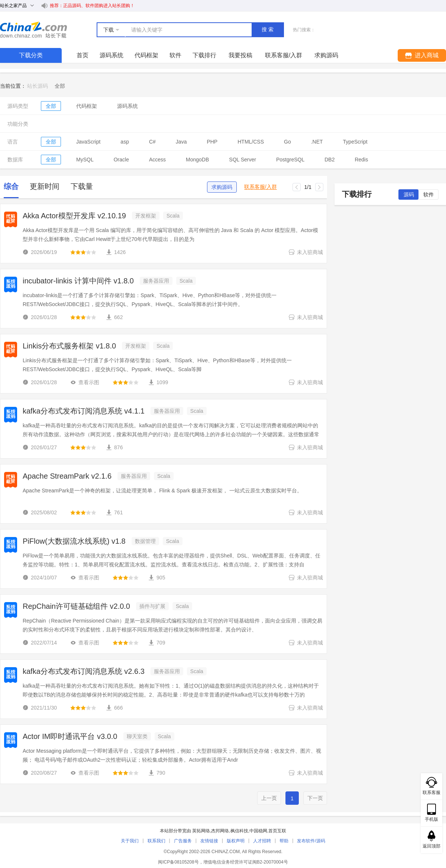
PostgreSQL (290, 160)
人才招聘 (262, 841)
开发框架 (146, 216)
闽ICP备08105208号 (178, 862)
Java (181, 142)
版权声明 (236, 841)
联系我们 (156, 841)
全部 (51, 106)
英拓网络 (201, 831)
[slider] (83, 252)
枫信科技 (239, 831)
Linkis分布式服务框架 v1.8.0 (69, 346)
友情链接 (209, 841)
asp (125, 142)
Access (157, 160)
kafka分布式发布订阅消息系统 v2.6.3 (84, 671)
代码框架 (146, 55)
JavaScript (88, 142)
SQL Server (243, 160)
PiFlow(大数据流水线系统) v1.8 (74, 541)
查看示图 (85, 382)
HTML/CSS (251, 142)
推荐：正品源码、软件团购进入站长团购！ (92, 6)
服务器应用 (156, 281)
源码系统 (111, 55)
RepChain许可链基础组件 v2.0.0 (76, 606)
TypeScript (355, 142)
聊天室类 (137, 736)
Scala (173, 216)
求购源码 (222, 187)
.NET (317, 142)
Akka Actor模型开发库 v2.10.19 (74, 216)
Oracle (121, 160)
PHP (212, 142)
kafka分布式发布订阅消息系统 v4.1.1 (84, 411)
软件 (175, 55)
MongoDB (197, 160)
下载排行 (204, 55)
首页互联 (277, 831)
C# (152, 142)
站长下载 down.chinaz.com (33, 30)
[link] (60, 86)
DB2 (329, 160)
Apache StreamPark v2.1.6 (67, 476)
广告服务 (183, 841)
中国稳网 (258, 831)
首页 (83, 55)
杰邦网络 (220, 831)
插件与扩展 (152, 606)
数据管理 (145, 541)
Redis (361, 160)
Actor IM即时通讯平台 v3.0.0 (70, 736)
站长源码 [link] (38, 86)
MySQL (85, 160)
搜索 (268, 29)
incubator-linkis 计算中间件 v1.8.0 (78, 281)
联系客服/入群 (261, 187)
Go (287, 142)
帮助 (284, 841)
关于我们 (130, 841)
